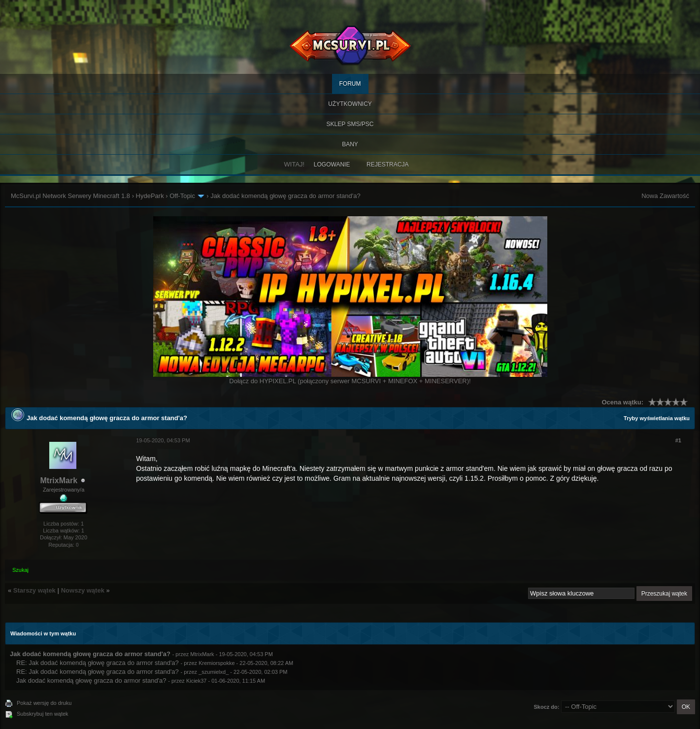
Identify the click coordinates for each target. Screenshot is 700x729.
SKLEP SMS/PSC (350, 124)
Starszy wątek (34, 590)
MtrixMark (59, 480)
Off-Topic (182, 196)
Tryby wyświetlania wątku (657, 418)
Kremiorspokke (217, 663)
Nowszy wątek (83, 590)
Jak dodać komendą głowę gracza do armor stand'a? (91, 680)
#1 (678, 440)
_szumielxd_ (214, 672)
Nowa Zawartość (665, 196)
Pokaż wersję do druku (44, 703)
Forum (350, 84)
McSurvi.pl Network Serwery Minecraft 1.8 (70, 196)
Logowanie (332, 165)
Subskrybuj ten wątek (43, 714)
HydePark (150, 196)
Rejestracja (387, 165)
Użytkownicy (350, 104)
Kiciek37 (197, 681)
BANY (350, 144)
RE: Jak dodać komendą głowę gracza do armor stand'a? (98, 663)
